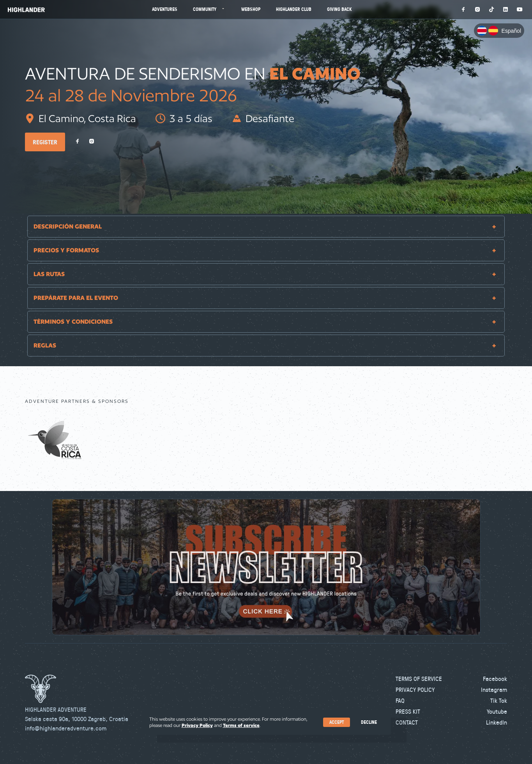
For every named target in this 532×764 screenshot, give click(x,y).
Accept (337, 722)
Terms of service (241, 725)
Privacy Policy (415, 690)
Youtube (497, 711)
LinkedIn (497, 722)
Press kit (408, 711)
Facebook (495, 679)
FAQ (400, 700)
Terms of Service (419, 679)
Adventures (165, 9)
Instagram (494, 690)
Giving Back (339, 9)
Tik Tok (499, 700)
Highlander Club (294, 9)
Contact (407, 722)
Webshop (251, 9)
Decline (369, 722)
